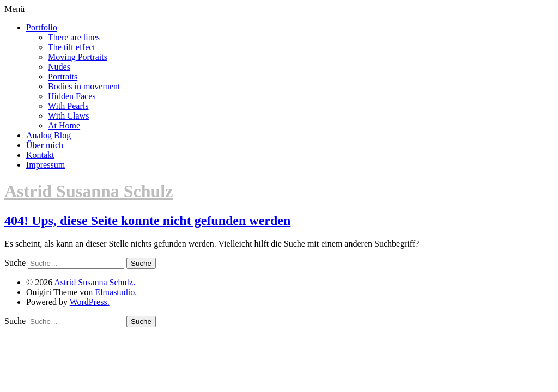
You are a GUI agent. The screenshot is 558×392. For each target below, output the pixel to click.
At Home (64, 125)
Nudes (59, 67)
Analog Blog (48, 135)
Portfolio (42, 27)
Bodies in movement (84, 86)
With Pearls (68, 106)
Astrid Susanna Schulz (89, 191)
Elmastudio (115, 292)
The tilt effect (72, 47)
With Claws (68, 116)
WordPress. (90, 302)
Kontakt (40, 155)
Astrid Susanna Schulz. (95, 282)
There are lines (74, 37)
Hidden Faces (72, 96)
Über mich (45, 145)
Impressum (46, 165)
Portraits (63, 76)
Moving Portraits (78, 57)
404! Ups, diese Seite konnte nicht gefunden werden (147, 220)
